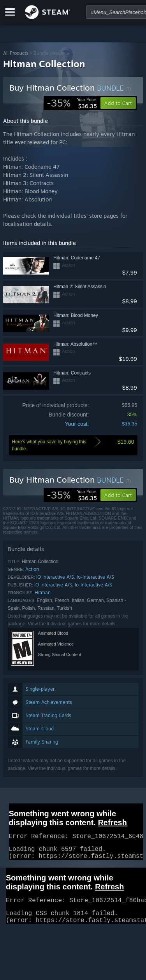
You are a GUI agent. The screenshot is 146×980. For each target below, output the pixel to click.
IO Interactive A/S (55, 577)
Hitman (43, 592)
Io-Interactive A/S (95, 577)
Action (32, 569)
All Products (16, 53)
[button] (118, 495)
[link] (72, 103)
